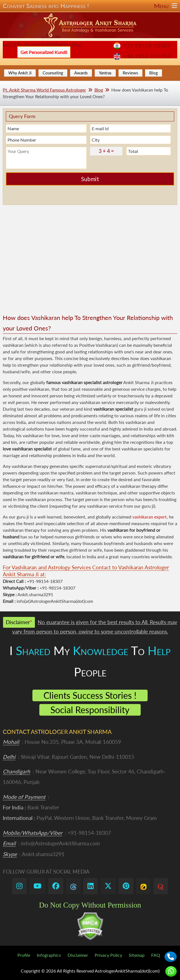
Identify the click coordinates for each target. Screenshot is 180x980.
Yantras (105, 73)
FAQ (156, 955)
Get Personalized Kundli (44, 52)
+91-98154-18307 (147, 45)
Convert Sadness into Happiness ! (90, 6)
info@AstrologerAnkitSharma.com (42, 44)
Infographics (49, 955)
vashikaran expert (150, 517)
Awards (81, 73)
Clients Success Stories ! (90, 695)
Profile (24, 955)
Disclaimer (78, 955)
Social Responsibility (90, 710)
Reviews (130, 73)
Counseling (53, 73)
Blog (154, 73)
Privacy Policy (108, 955)
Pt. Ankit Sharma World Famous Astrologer (44, 90)
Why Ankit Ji (20, 73)
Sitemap (137, 955)
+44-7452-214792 (147, 56)
